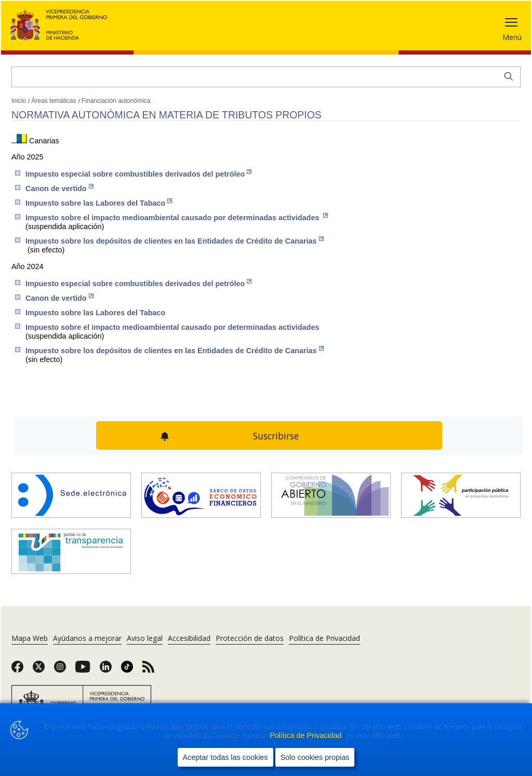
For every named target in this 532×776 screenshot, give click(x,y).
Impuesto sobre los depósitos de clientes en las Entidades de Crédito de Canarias (175, 241)
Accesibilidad (189, 638)
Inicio (19, 101)
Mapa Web (30, 638)
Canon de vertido (59, 188)
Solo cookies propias (315, 757)
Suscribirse (276, 436)
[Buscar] (266, 77)
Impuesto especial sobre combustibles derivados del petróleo (138, 174)
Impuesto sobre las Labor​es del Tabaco (99, 203)
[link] (17, 670)
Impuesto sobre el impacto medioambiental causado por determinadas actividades (177, 217)
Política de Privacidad (307, 735)
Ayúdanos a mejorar (87, 638)
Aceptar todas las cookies (225, 757)
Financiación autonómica (116, 101)
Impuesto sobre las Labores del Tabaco (95, 313)
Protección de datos (250, 638)
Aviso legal (145, 638)
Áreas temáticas (54, 101)
